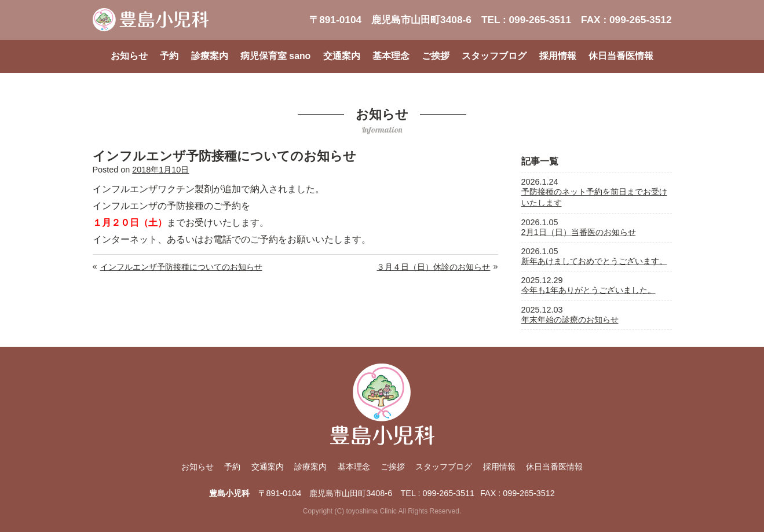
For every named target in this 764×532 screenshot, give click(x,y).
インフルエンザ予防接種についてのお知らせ (181, 267)
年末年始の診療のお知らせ (570, 320)
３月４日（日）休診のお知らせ (433, 267)
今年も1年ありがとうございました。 (588, 290)
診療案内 (210, 56)
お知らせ (129, 56)
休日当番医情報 (621, 56)
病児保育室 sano (275, 56)
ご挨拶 (436, 56)
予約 (169, 56)
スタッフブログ (494, 56)
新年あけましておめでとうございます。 (594, 261)
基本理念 (391, 56)
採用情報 (558, 56)
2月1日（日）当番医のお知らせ (579, 232)
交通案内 (342, 56)
